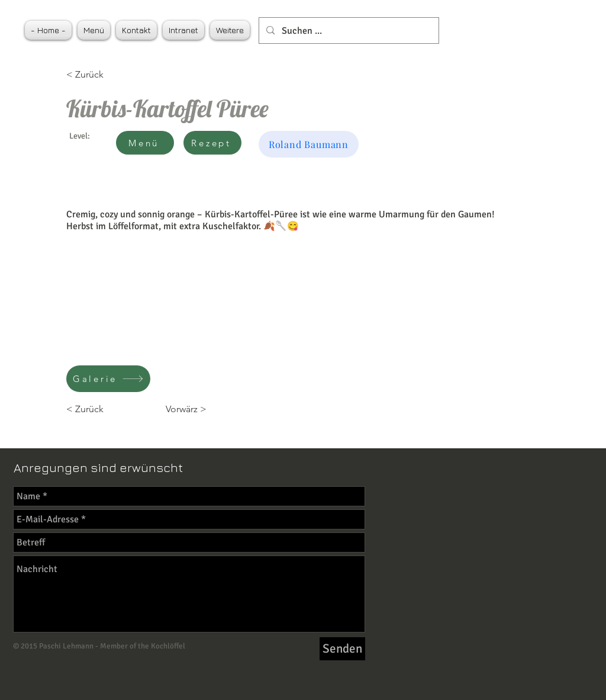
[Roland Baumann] (309, 144)
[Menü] (145, 143)
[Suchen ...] (348, 30)
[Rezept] (212, 143)
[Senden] (342, 649)
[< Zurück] (105, 75)
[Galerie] (108, 379)
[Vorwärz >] (177, 409)
